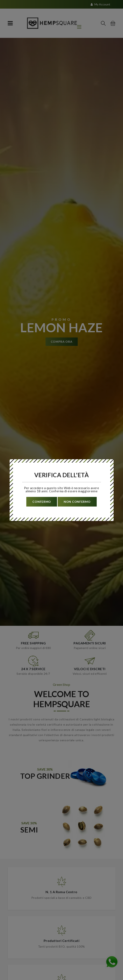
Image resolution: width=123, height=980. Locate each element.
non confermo (77, 502)
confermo (42, 502)
